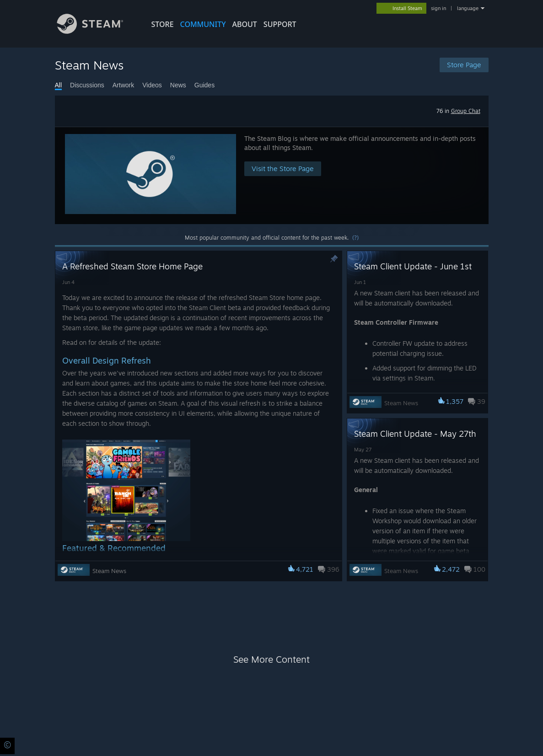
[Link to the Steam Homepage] (97, 31)
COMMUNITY (203, 24)
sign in (438, 8)
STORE (163, 24)
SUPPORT (280, 24)
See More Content (271, 659)
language (468, 8)
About (245, 24)
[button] (272, 175)
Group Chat (466, 111)
